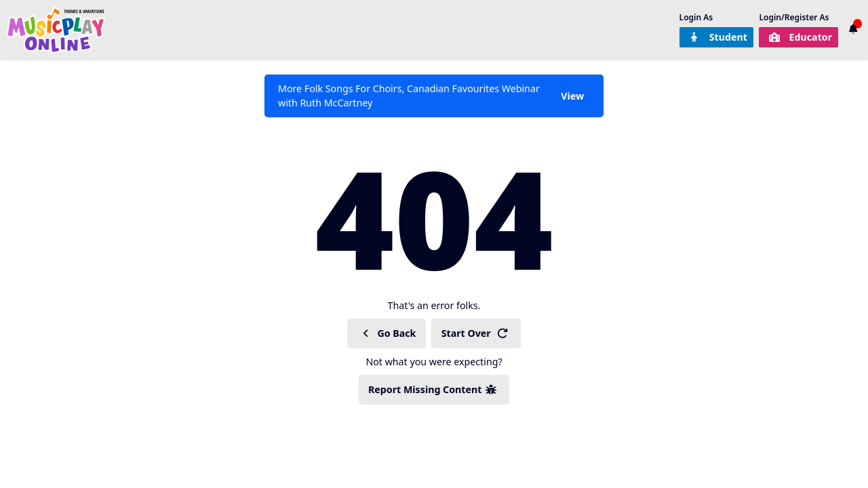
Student (718, 37)
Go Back (388, 333)
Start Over (475, 333)
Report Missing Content (433, 389)
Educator (800, 37)
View (572, 96)
